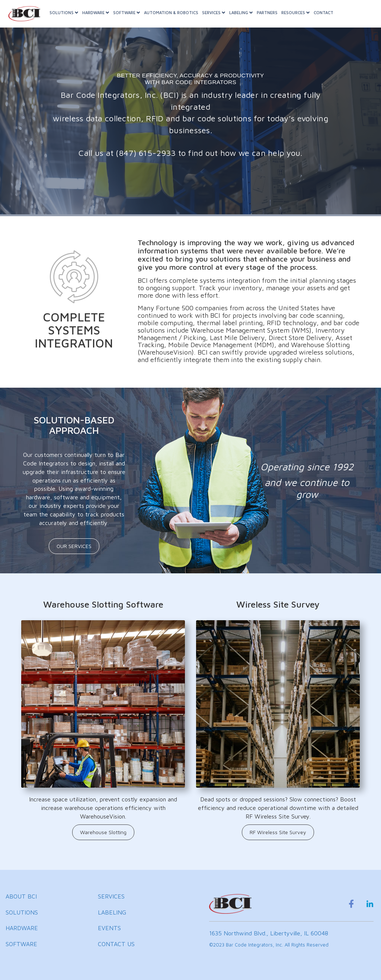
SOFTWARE (131, 18)
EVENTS (109, 928)
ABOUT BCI (21, 896)
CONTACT (328, 18)
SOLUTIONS (68, 18)
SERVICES (218, 18)
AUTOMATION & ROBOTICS (176, 18)
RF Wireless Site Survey (278, 832)
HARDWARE (100, 18)
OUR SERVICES (74, 546)
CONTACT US (116, 944)
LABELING (246, 18)
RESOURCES (300, 18)
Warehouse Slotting (103, 832)
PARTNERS (272, 18)
